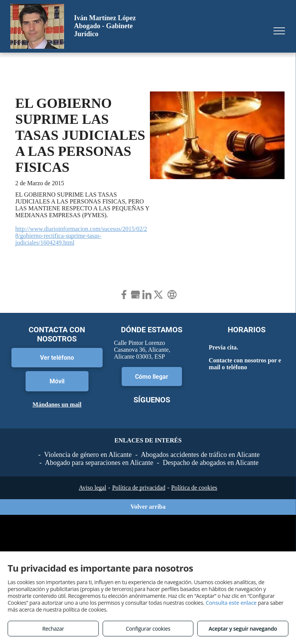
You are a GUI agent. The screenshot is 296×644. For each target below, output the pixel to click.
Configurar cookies (148, 629)
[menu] (279, 31)
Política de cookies (194, 488)
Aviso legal (92, 488)
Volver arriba (148, 507)
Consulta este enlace (231, 603)
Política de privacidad (139, 488)
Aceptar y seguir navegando (243, 629)
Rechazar (53, 629)
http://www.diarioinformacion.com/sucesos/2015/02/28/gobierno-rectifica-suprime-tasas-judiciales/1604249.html (81, 236)
